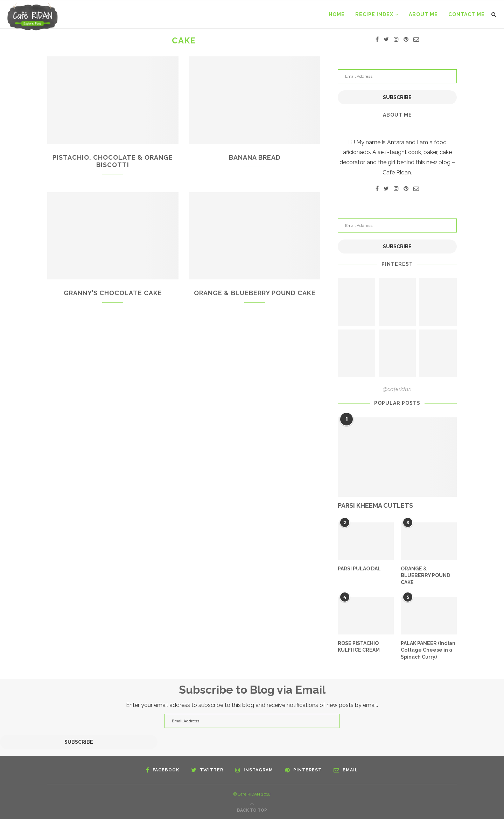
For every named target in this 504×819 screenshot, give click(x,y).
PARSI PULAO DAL (359, 569)
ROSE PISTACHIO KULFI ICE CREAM (359, 647)
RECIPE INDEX (374, 14)
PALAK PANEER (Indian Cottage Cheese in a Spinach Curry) (428, 650)
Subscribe (397, 97)
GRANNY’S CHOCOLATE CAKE (113, 293)
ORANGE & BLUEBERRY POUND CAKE (255, 293)
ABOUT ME (423, 14)
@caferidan (397, 389)
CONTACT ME (467, 14)
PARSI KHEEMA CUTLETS (375, 505)
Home (337, 14)
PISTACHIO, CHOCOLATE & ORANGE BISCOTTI (113, 161)
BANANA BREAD (255, 157)
